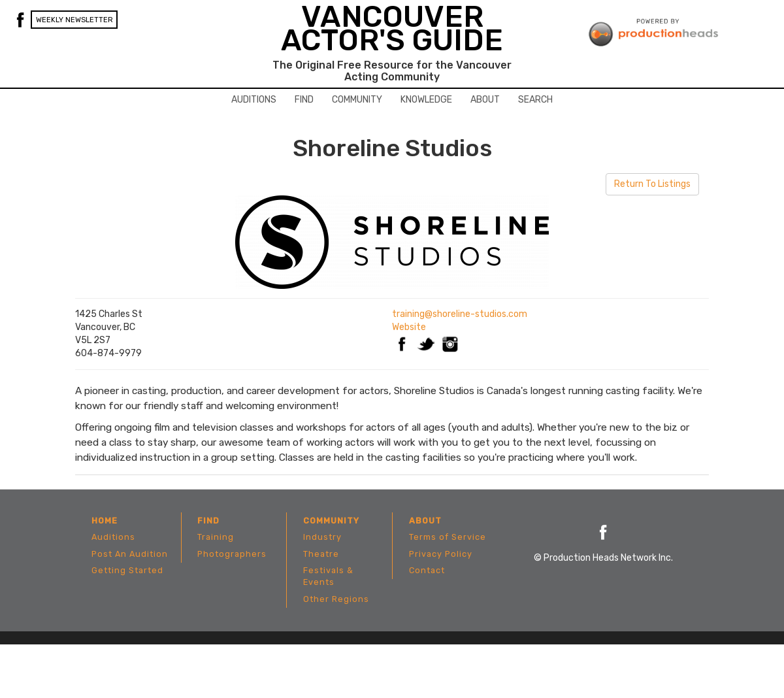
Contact (427, 570)
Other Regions (336, 599)
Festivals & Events (328, 576)
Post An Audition (130, 554)
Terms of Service (448, 537)
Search (535, 100)
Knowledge (426, 100)
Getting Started (127, 570)
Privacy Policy (441, 554)
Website (409, 327)
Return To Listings (652, 184)
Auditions (254, 100)
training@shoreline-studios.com (460, 314)
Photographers (232, 554)
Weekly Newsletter (74, 20)
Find (304, 100)
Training (216, 537)
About (485, 100)
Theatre (321, 554)
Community (357, 100)
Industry (322, 537)
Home (105, 521)
